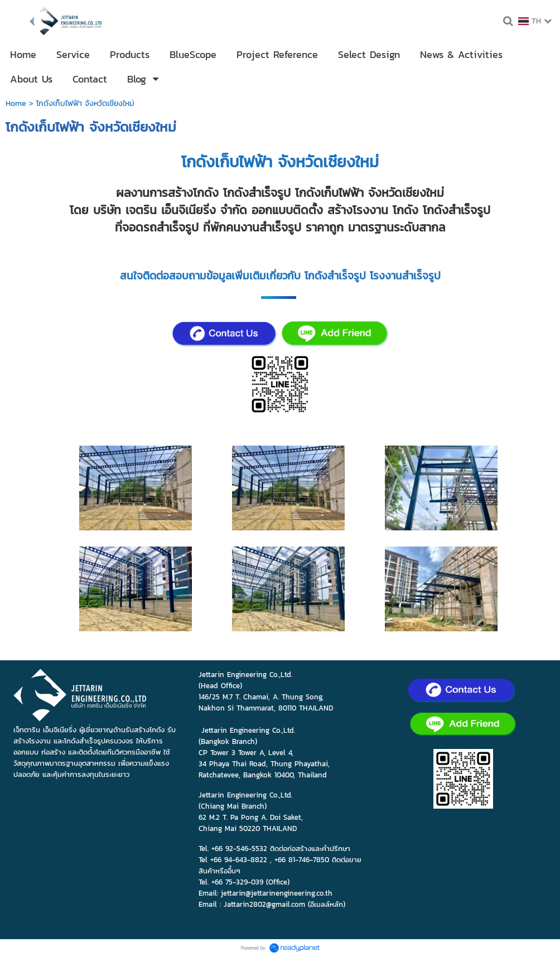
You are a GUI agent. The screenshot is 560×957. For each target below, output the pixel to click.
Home (16, 103)
